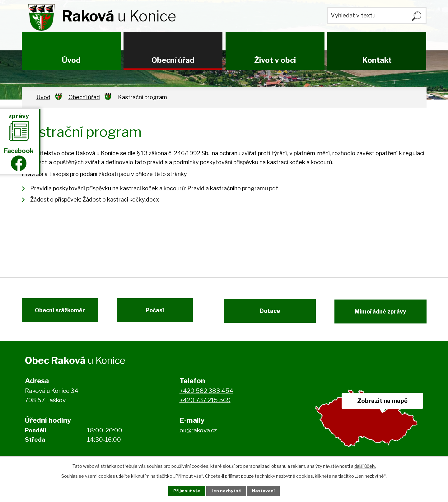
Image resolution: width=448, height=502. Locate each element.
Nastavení (267, 491)
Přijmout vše (184, 491)
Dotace (267, 313)
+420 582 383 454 (206, 395)
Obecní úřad (173, 60)
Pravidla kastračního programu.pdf (233, 188)
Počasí (158, 313)
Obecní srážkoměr (57, 313)
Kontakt (377, 60)
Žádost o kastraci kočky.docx (121, 200)
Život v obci (275, 60)
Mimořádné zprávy (383, 313)
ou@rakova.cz (198, 434)
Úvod (71, 60)
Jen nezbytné (227, 491)
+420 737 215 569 (205, 404)
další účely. (365, 465)
